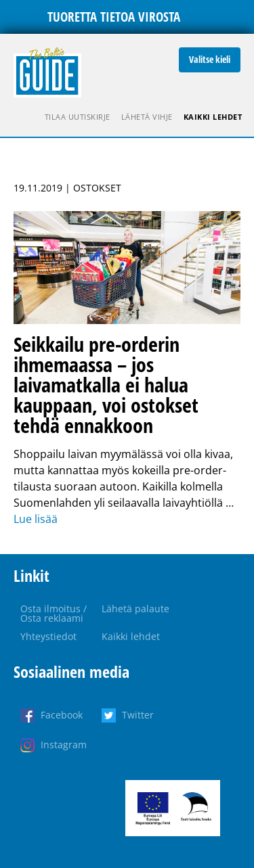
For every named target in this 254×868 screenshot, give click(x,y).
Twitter (138, 715)
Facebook (62, 715)
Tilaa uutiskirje (78, 117)
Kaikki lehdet (213, 117)
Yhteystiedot (48, 636)
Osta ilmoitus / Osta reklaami (54, 613)
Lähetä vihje (147, 117)
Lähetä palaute (135, 609)
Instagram (64, 745)
